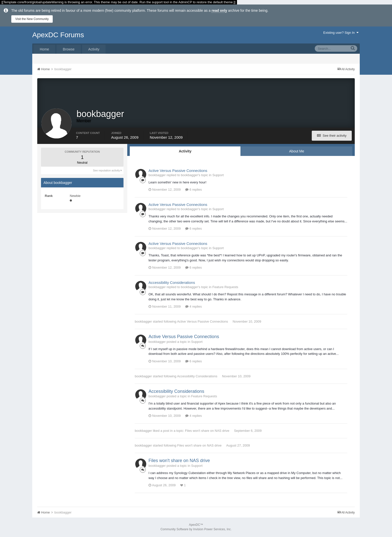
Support (218, 176)
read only (219, 10)
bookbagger (143, 322)
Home (44, 49)
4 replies (193, 307)
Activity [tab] (185, 152)
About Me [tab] (297, 152)
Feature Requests (225, 288)
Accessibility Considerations (172, 283)
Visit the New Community (32, 19)
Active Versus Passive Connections (178, 171)
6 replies (193, 190)
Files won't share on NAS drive (207, 431)
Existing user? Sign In (341, 33)
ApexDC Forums (58, 35)
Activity (94, 49)
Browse (69, 49)
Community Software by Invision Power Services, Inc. (196, 530)
